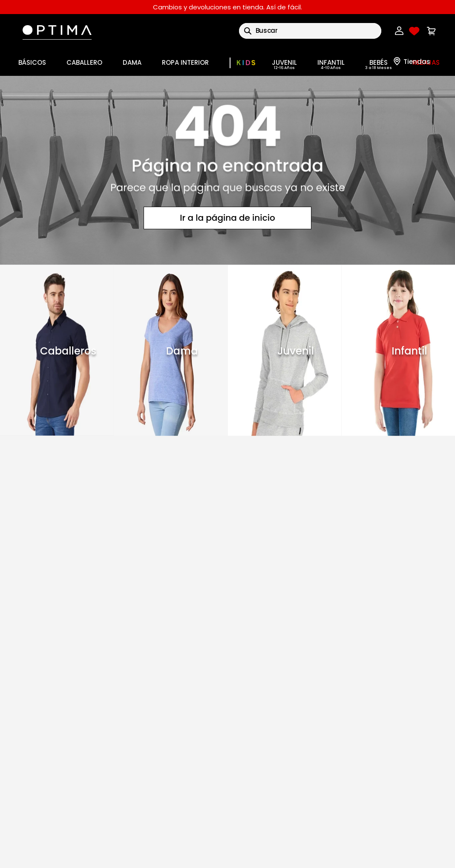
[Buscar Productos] (248, 31)
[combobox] (310, 31)
